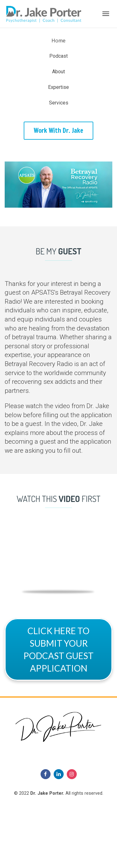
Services (59, 103)
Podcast (58, 56)
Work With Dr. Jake (58, 130)
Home (58, 41)
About (58, 72)
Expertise (58, 87)
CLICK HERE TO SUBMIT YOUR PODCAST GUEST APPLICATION (58, 649)
